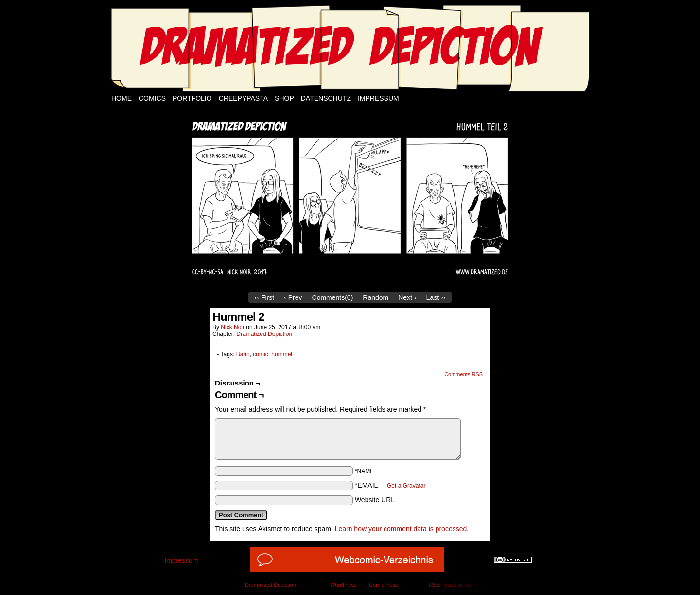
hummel (282, 354)
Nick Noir (233, 327)
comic (260, 354)
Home (122, 98)
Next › (407, 297)
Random (376, 297)
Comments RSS (464, 374)
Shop (284, 98)
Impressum (378, 98)
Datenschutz (326, 98)
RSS (434, 585)
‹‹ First (264, 297)
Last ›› (436, 297)
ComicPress (383, 585)
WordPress (343, 585)
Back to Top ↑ (460, 585)
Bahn (243, 354)
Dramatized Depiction (264, 334)
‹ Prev (293, 297)
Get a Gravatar (406, 486)
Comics (152, 98)
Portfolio (192, 98)
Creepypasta (243, 98)
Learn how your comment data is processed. (402, 529)
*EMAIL (390, 485)
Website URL (375, 500)
